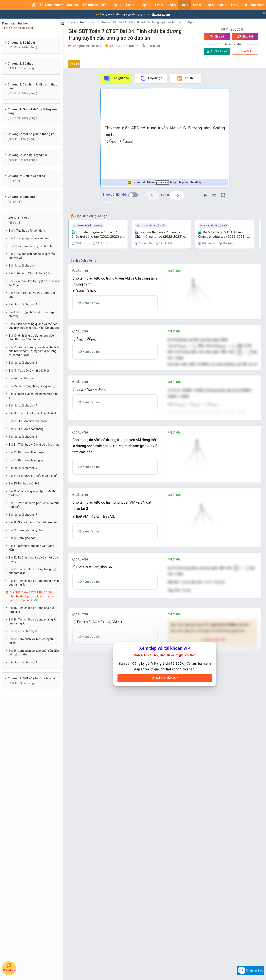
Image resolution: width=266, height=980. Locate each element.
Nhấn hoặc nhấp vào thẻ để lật (165, 183)
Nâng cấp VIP (165, 870)
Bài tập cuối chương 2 (23, 304)
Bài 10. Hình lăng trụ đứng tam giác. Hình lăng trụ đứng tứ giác (32, 338)
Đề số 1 (74, 64)
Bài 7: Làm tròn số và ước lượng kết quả (32, 295)
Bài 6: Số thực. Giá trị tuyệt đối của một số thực (34, 283)
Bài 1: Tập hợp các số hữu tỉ (27, 231)
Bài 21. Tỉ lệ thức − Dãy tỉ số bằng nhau (34, 445)
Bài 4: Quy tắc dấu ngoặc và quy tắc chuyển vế (32, 256)
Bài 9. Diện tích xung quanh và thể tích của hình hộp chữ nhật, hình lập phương (34, 326)
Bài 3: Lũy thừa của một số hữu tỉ (30, 246)
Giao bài (245, 37)
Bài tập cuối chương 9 (23, 662)
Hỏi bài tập (9, 967)
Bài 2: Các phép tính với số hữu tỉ (30, 238)
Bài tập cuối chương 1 (23, 266)
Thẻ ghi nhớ (116, 78)
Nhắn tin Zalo (250, 971)
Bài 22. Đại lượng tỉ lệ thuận (26, 452)
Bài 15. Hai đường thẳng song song (31, 386)
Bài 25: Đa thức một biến (25, 483)
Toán (83, 22)
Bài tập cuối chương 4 (23, 406)
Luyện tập (151, 78)
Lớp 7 (72, 22)
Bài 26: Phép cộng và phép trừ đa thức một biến (33, 493)
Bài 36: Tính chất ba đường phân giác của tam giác (33, 621)
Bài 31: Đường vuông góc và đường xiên (31, 548)
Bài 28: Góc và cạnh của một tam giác (33, 522)
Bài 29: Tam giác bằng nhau (26, 530)
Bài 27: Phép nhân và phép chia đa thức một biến (34, 505)
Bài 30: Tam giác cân (22, 538)
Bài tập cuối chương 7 (23, 515)
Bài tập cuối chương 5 (23, 437)
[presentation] (196, 355)
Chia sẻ (217, 37)
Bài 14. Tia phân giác (22, 378)
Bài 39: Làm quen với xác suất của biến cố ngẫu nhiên (34, 653)
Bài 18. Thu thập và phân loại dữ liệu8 (33, 413)
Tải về (217, 51)
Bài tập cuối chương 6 (23, 468)
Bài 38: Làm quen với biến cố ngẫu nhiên (31, 641)
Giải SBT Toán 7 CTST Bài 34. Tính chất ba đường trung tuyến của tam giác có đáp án (143, 22)
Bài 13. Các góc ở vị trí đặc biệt (29, 371)
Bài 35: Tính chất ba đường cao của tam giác (32, 610)
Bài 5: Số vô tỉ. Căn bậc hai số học (31, 273)
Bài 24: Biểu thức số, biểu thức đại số (33, 476)
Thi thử (186, 78)
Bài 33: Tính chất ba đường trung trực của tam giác (33, 571)
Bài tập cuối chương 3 (23, 363)
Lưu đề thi (245, 51)
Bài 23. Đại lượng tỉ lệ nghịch (27, 460)
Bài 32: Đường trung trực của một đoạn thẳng (34, 559)
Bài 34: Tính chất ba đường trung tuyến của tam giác (34, 583)
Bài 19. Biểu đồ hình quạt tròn (28, 421)
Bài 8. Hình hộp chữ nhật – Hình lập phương (31, 314)
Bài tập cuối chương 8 (23, 631)
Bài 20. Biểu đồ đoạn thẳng (26, 429)
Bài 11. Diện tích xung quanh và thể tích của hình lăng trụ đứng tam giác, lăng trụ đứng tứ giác (34, 351)
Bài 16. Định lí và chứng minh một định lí (34, 396)
